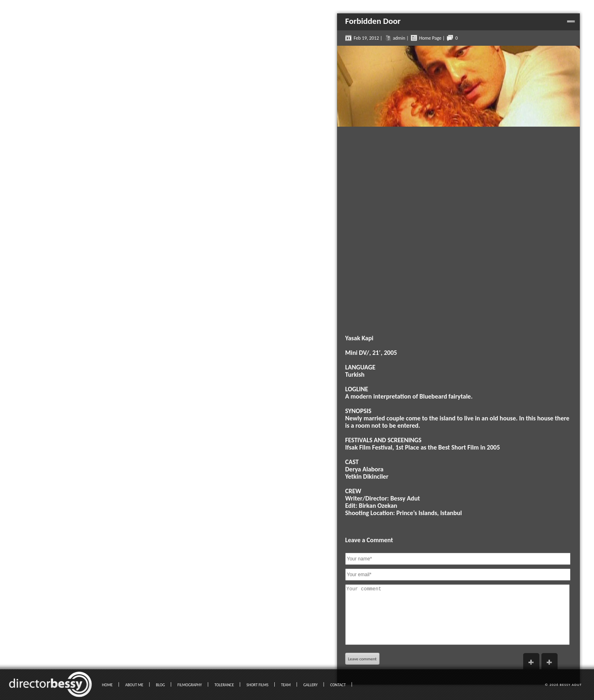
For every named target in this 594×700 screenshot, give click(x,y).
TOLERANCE (224, 685)
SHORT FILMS (257, 685)
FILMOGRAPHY (190, 685)
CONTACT (338, 685)
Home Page (430, 38)
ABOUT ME (134, 685)
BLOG (160, 685)
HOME (107, 685)
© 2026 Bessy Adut (563, 684)
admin (399, 38)
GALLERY (310, 685)
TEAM (286, 685)
